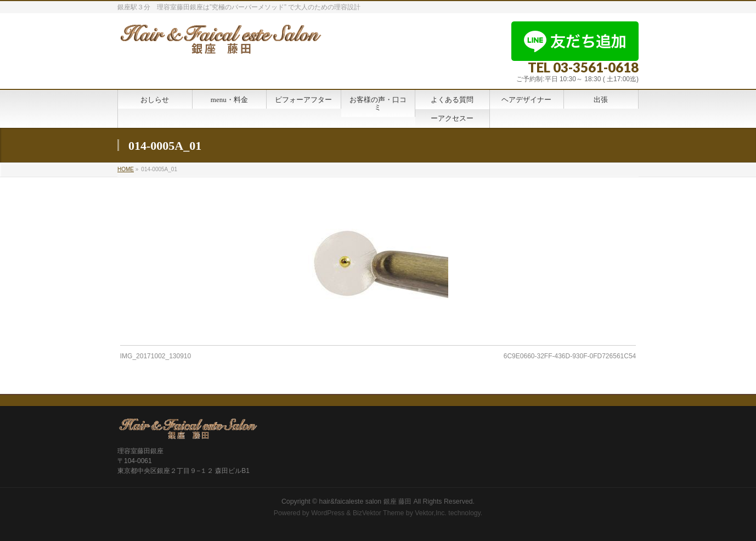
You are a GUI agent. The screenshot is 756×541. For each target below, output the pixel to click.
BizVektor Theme (379, 513)
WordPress (328, 513)
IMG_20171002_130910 (156, 356)
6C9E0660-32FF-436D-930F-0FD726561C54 (570, 356)
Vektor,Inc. (431, 513)
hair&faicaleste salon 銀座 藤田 (365, 501)
